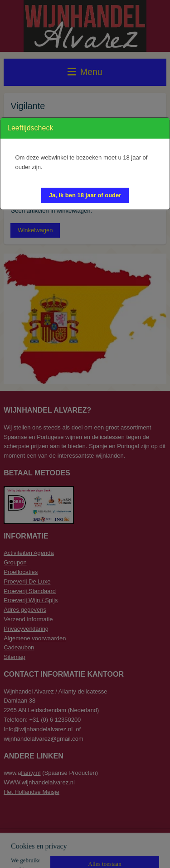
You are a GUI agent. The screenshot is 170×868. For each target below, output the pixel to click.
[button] (85, 195)
